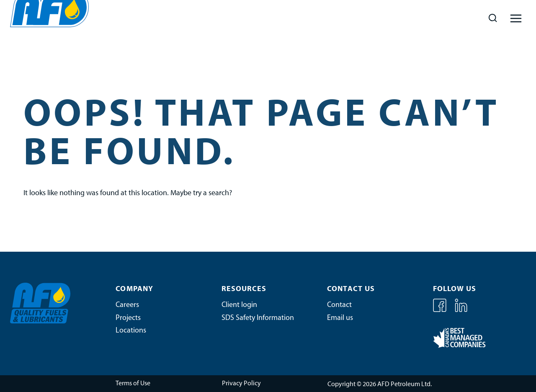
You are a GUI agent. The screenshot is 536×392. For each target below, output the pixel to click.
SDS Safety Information (258, 318)
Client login (239, 305)
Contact (339, 305)
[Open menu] (516, 18)
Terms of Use (133, 384)
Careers (127, 305)
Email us (340, 318)
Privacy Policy (241, 384)
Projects (128, 318)
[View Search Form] (493, 18)
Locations (131, 331)
